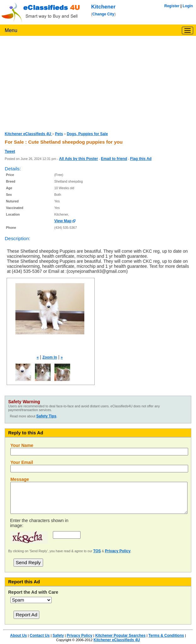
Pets (59, 134)
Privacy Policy (118, 551)
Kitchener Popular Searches (120, 636)
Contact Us (39, 636)
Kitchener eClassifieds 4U (28, 134)
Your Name (22, 445)
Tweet (10, 151)
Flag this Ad (141, 159)
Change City (104, 14)
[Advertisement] (98, 83)
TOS (97, 551)
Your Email (22, 462)
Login (188, 6)
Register (172, 6)
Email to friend (114, 159)
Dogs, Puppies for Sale (87, 134)
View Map (63, 221)
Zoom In (50, 357)
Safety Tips (46, 416)
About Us (18, 636)
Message (20, 479)
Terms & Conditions (166, 636)
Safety (58, 636)
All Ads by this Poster (79, 159)
